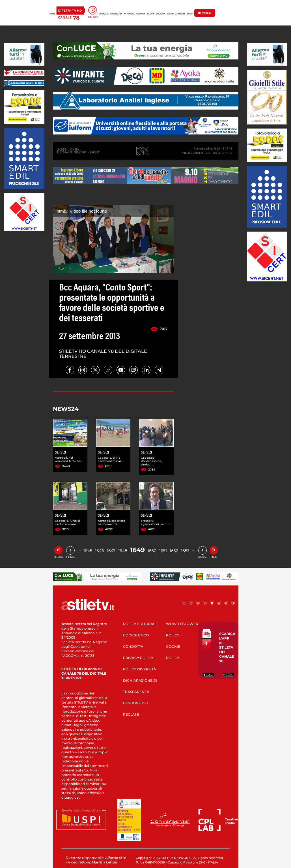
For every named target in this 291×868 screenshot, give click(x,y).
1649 (137, 550)
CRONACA (104, 14)
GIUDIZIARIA (116, 14)
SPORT (190, 14)
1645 (88, 551)
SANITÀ (151, 14)
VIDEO (205, 13)
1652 (174, 551)
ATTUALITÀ (129, 14)
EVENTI (170, 14)
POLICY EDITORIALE (141, 624)
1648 (123, 551)
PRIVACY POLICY (138, 658)
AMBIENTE (180, 14)
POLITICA (141, 14)
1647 (111, 551)
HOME (52, 14)
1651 (163, 551)
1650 (152, 551)
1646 (100, 551)
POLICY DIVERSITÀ (140, 669)
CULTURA (160, 14)
